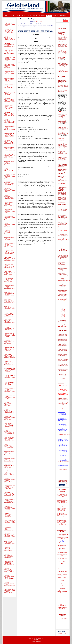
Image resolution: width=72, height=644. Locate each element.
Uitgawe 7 (63, 315)
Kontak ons (33, 642)
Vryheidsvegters (61, 167)
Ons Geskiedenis (42, 16)
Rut (62, 585)
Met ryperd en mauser (62, 577)
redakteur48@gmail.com (63, 299)
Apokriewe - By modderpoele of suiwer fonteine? (62, 566)
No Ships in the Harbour (62, 553)
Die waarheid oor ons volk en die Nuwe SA (62, 538)
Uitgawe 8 (63, 317)
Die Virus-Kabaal (63, 16)
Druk (19, 33)
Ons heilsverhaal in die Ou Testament (62, 555)
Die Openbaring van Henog (62, 571)
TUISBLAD (6, 16)
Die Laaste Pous (62, 582)
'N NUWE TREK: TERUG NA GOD (63, 407)
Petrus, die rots (62, 560)
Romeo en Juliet (62, 562)
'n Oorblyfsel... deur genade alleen (62, 543)
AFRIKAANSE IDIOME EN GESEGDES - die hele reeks (62, 620)
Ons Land (18, 16)
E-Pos (21, 33)
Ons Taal (35, 16)
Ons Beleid (12, 16)
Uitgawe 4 (63, 312)
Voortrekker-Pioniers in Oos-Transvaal (62, 592)
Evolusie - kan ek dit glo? (62, 558)
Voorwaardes (38, 642)
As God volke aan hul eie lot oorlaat (62, 535)
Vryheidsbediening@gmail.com (64, 281)
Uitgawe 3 (63, 310)
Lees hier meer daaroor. (62, 155)
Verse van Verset (62, 548)
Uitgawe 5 (63, 313)
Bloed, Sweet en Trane (62, 227)
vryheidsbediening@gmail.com (64, 434)
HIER (66, 90)
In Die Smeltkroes (61, 202)
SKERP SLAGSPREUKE (63, 608)
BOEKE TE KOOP (63, 477)
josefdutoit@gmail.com (63, 403)
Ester (62, 563)
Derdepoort (62, 580)
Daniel (62, 557)
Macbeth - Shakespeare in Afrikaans (62, 575)
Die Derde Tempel (62, 573)
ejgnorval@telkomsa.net (63, 35)
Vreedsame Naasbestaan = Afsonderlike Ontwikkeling (62, 550)
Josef (62, 584)
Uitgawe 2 (63, 309)
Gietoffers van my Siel (63, 469)
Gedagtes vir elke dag (39, 21)
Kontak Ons (55, 16)
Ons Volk (23, 16)
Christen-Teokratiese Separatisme (62, 546)
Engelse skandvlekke (62, 590)
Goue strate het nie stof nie (62, 579)
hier (67, 54)
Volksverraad (60, 540)
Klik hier (58, 513)
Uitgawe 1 (63, 308)
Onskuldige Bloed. (62, 183)
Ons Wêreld (49, 16)
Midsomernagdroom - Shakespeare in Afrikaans (62, 569)
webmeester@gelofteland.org (63, 239)
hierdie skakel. (64, 51)
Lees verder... (62, 485)
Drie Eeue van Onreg (62, 587)
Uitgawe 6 (63, 314)
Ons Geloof (29, 16)
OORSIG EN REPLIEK (63, 303)
